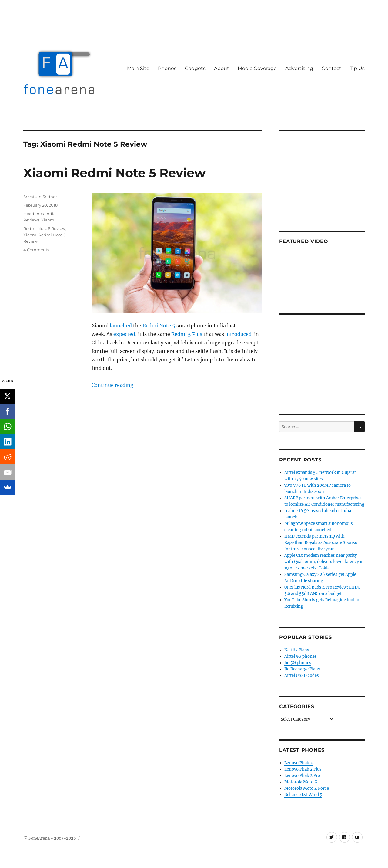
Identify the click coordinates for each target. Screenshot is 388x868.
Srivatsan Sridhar (40, 197)
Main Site (138, 68)
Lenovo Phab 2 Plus (303, 769)
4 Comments (36, 250)
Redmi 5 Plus (187, 334)
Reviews (31, 220)
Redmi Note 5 (159, 326)
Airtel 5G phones (301, 656)
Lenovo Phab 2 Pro (302, 776)
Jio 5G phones (298, 663)
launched (121, 326)
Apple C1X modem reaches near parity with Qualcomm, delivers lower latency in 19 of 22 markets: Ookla (324, 562)
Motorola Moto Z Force (307, 788)
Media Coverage (257, 68)
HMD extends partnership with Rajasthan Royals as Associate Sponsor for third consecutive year (322, 543)
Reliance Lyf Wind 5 (303, 795)
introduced (239, 334)
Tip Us (357, 68)
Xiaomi (48, 220)
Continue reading (112, 385)
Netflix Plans (297, 650)
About (222, 68)
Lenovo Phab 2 (298, 763)
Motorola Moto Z (301, 782)
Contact (331, 68)
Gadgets (195, 68)
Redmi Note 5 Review (44, 228)
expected (124, 334)
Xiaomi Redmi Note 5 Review (114, 173)
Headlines (33, 214)
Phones (167, 68)
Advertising (299, 68)
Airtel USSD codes (302, 675)
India (51, 214)
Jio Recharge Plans (302, 669)
